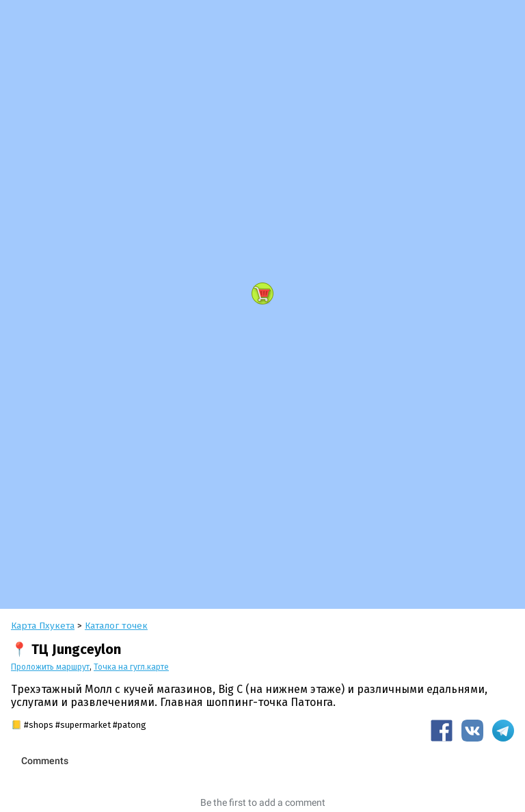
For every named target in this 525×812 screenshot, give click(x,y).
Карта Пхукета (43, 626)
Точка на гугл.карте (131, 667)
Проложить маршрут (50, 667)
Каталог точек (116, 626)
